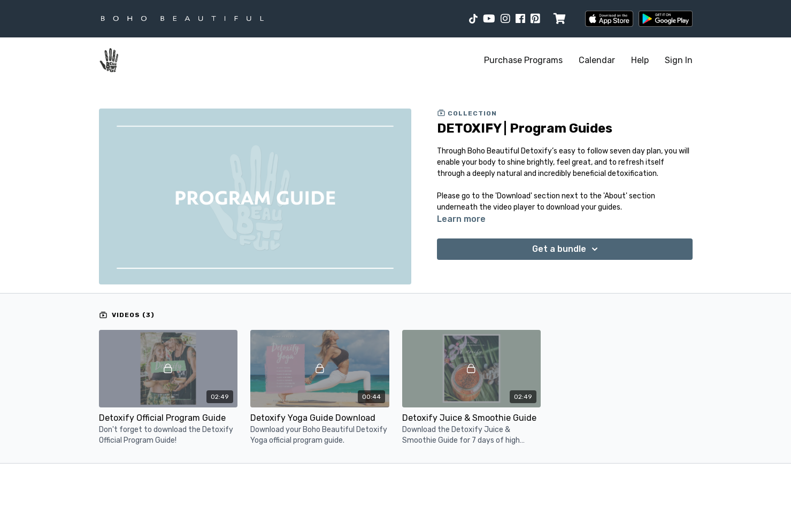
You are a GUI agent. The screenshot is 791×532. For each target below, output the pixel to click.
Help (640, 60)
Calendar (597, 60)
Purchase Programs (523, 60)
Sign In (679, 60)
